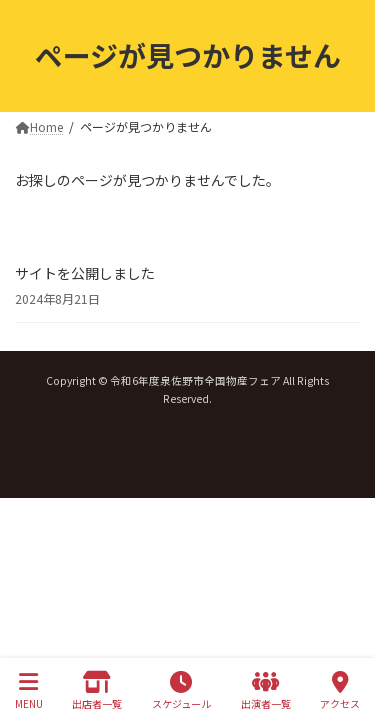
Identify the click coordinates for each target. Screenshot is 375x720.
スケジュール (181, 690)
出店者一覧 (97, 690)
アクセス (340, 690)
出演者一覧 (266, 690)
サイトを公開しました (85, 273)
